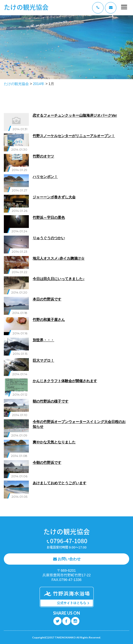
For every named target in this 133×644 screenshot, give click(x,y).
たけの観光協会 (26, 7)
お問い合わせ (69, 559)
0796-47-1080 (69, 541)
